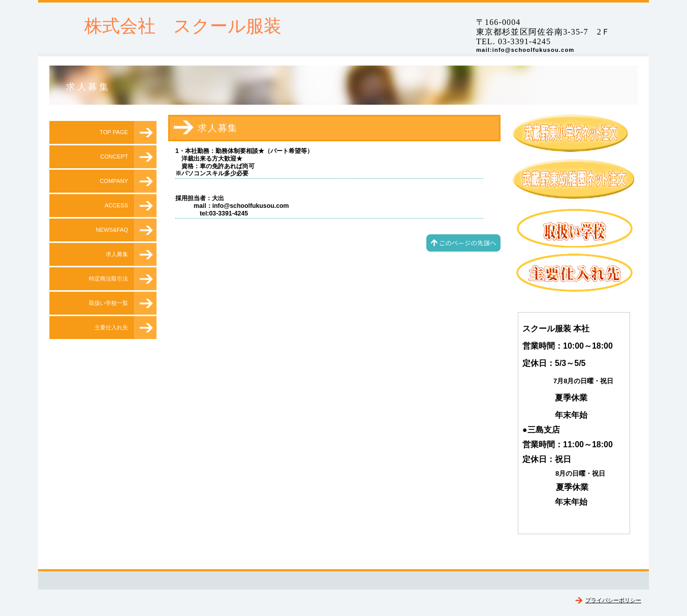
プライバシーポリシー (613, 600)
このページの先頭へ (463, 243)
